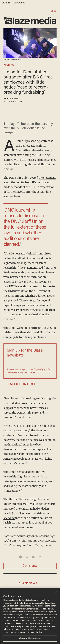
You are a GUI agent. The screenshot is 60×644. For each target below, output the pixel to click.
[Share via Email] (33, 557)
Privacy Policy (33, 369)
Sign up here (43, 545)
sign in (6, 3)
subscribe (19, 3)
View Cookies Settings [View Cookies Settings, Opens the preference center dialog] (30, 638)
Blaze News (11, 99)
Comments (30, 566)
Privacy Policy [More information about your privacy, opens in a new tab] (35, 632)
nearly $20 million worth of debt (24, 513)
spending (9, 518)
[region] (30, 616)
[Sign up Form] (30, 363)
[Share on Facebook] (21, 557)
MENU (54, 11)
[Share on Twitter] (27, 557)
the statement (47, 178)
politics (9, 65)
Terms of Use (46, 369)
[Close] (56, 592)
